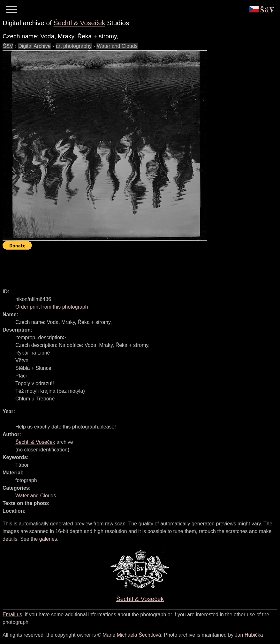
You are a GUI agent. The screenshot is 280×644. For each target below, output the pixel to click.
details (10, 539)
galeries (48, 539)
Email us (12, 615)
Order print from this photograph (52, 307)
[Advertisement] (119, 266)
